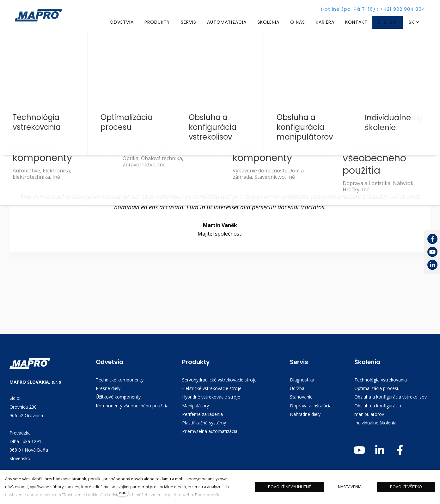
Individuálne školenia (375, 424)
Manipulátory (196, 406)
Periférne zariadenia (202, 415)
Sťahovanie (301, 398)
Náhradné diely (305, 415)
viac (122, 492)
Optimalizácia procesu (377, 389)
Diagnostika (302, 380)
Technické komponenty (120, 380)
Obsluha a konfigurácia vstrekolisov (391, 398)
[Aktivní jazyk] (414, 22)
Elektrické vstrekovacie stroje (212, 389)
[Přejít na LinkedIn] (432, 265)
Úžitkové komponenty (118, 398)
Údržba (297, 389)
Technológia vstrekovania (381, 380)
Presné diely (108, 389)
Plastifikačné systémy (204, 424)
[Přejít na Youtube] (432, 252)
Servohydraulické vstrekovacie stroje (219, 380)
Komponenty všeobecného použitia (132, 406)
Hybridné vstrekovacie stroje (211, 398)
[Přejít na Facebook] (432, 239)
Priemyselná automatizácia (210, 432)
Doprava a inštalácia (311, 406)
